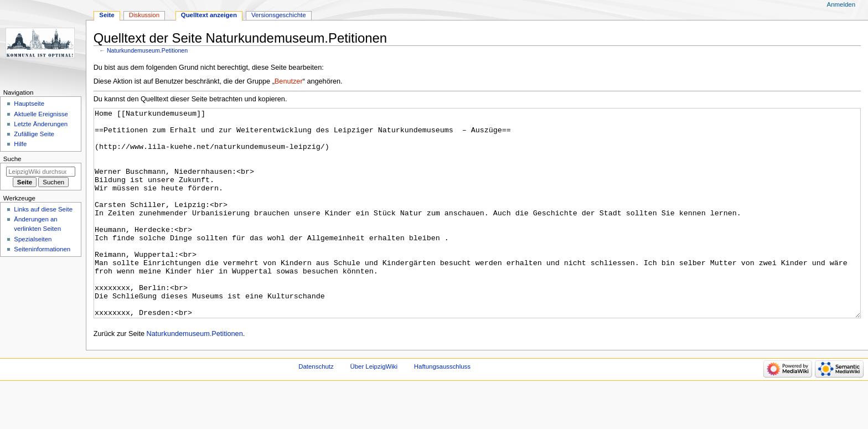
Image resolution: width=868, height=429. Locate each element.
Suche (12, 159)
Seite (107, 15)
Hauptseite (29, 104)
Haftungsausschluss (442, 408)
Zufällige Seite (34, 134)
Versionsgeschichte (279, 15)
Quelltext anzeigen (209, 15)
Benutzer (289, 81)
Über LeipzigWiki (374, 408)
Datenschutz (316, 408)
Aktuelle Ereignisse (41, 114)
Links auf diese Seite (43, 209)
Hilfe (20, 144)
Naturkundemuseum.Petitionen (147, 50)
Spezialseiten (33, 239)
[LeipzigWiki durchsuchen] (41, 172)
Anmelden (841, 4)
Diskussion (144, 15)
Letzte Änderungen (41, 124)
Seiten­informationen (42, 249)
